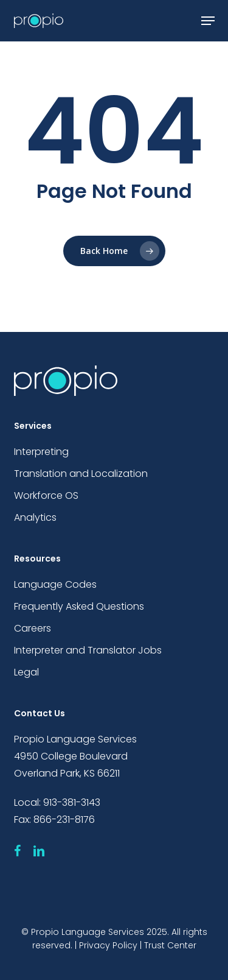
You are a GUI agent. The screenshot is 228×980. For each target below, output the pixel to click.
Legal (26, 672)
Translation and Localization (81, 474)
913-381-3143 (72, 802)
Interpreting (41, 452)
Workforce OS (46, 495)
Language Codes (55, 584)
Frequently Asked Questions (79, 606)
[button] (208, 21)
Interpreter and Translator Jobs (88, 650)
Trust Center (170, 945)
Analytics (35, 517)
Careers (33, 628)
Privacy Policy (108, 945)
